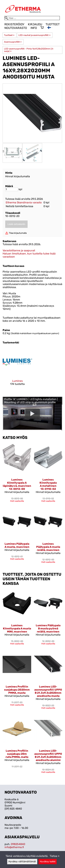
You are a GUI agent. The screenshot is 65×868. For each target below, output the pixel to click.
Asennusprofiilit (13, 42)
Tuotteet (53, 24)
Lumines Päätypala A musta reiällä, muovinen (48, 547)
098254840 (18, 844)
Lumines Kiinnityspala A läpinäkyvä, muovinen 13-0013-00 (17, 484)
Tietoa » (55, 856)
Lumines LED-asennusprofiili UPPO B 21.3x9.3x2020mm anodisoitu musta (48, 691)
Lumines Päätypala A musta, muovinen (17, 545)
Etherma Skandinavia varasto (24, 202)
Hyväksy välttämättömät (22, 862)
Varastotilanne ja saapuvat (19, 250)
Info (34, 28)
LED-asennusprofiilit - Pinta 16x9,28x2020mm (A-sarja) (29, 50)
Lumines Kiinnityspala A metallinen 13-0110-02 (48, 484)
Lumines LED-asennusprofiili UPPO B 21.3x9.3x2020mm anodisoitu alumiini (48, 755)
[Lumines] (17, 369)
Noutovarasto (16, 28)
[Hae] (32, 18)
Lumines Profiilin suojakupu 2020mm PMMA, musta (17, 690)
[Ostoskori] (42, 28)
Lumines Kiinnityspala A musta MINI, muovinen (17, 628)
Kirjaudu (35, 24)
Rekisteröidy (14, 24)
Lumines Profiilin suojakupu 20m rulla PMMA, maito (17, 754)
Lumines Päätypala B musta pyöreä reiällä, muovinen (48, 628)
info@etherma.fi (14, 847)
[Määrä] (12, 189)
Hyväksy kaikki (48, 862)
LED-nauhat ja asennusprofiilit (34, 35)
